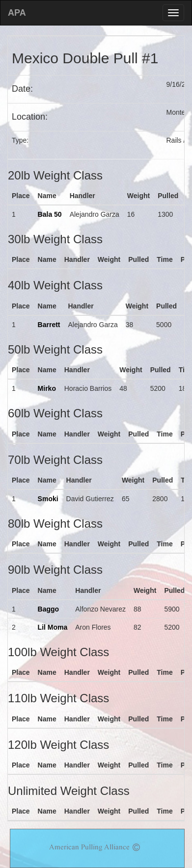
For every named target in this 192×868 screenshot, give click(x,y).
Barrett (49, 325)
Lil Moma (53, 627)
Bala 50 (50, 214)
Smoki (48, 499)
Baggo (49, 609)
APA (17, 13)
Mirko (47, 388)
